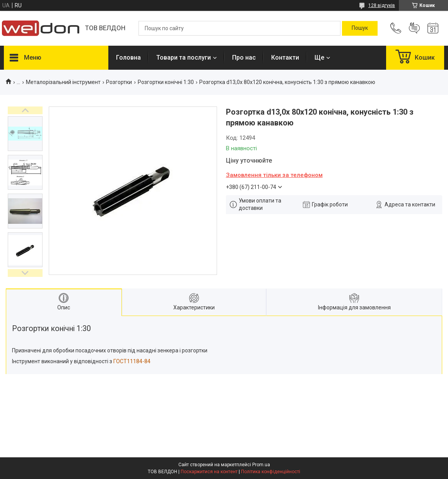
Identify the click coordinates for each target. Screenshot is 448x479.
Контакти (285, 58)
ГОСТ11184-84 (132, 361)
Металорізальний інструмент (63, 82)
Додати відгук (414, 28)
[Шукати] (360, 28)
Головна (128, 58)
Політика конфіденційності (271, 472)
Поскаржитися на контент (209, 472)
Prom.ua (261, 465)
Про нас (244, 58)
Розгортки (119, 82)
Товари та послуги (184, 58)
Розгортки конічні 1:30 (166, 82)
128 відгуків (382, 5)
